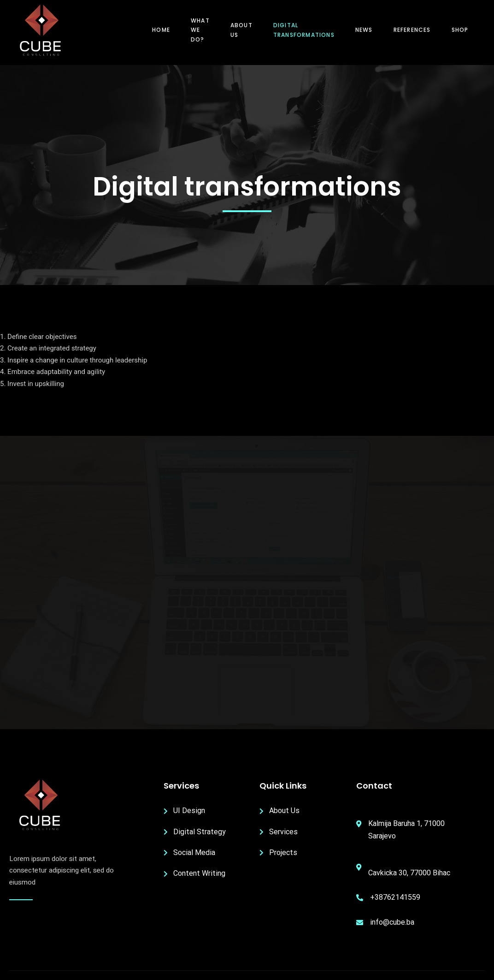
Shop (460, 30)
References (412, 30)
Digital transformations (304, 30)
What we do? (200, 30)
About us (241, 30)
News (364, 30)
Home (161, 30)
